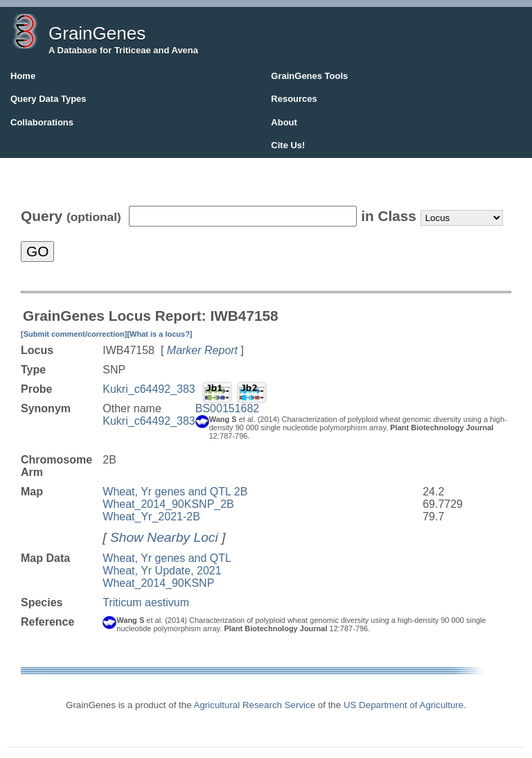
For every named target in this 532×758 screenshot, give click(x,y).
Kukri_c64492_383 (149, 389)
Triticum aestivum (146, 602)
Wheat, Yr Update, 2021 (162, 571)
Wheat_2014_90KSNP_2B (168, 504)
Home (23, 76)
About (284, 122)
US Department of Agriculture (404, 705)
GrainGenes (97, 33)
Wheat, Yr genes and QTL (167, 558)
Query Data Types (48, 99)
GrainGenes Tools (309, 76)
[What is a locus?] (159, 334)
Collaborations (42, 122)
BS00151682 (228, 408)
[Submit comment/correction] (74, 334)
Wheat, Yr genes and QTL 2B (175, 492)
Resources (294, 99)
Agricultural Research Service (255, 705)
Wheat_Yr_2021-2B (151, 517)
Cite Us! (288, 145)
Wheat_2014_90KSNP (158, 583)
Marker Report (202, 350)
